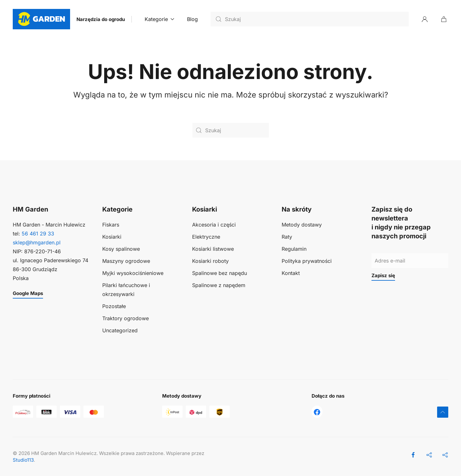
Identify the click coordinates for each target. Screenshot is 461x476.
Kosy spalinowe (121, 249)
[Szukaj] (310, 19)
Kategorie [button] (159, 19)
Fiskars (111, 225)
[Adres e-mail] (410, 261)
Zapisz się (383, 275)
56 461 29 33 (38, 234)
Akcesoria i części (214, 225)
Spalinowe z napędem (219, 285)
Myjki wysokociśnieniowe (133, 273)
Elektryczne (206, 237)
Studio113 (23, 460)
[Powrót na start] (41, 19)
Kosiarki (112, 237)
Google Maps (28, 293)
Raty (287, 237)
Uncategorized (120, 330)
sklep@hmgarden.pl (37, 242)
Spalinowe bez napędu (220, 273)
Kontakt (291, 273)
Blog (192, 19)
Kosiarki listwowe (213, 249)
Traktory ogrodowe (126, 318)
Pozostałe (114, 306)
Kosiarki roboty (210, 261)
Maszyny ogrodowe (126, 261)
